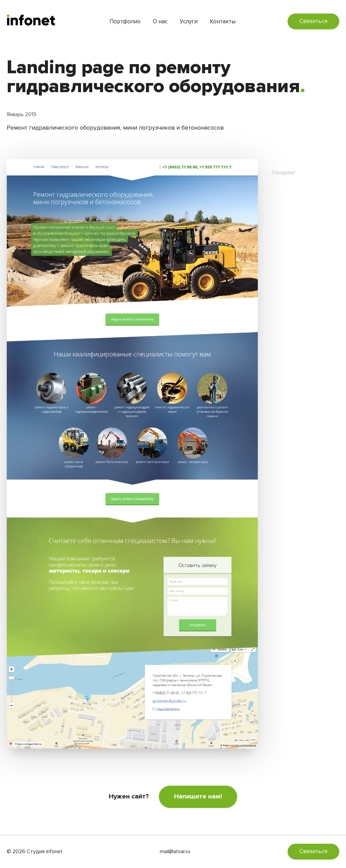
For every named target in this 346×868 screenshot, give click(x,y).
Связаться (313, 21)
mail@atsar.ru (175, 851)
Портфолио (125, 21)
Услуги (189, 21)
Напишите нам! (198, 796)
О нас (160, 21)
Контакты (223, 21)
